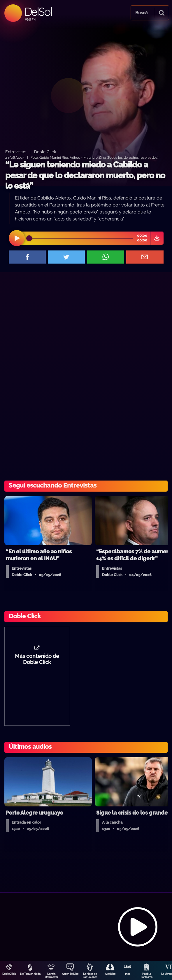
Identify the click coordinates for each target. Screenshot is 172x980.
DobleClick (9, 974)
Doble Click (45, 152)
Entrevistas (16, 152)
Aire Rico (110, 974)
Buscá (141, 13)
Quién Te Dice (70, 974)
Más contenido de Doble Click (37, 659)
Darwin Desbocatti (51, 975)
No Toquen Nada (30, 974)
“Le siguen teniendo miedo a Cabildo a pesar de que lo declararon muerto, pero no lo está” (85, 175)
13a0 (128, 974)
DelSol (38, 12)
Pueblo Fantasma (147, 975)
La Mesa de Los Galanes (90, 975)
